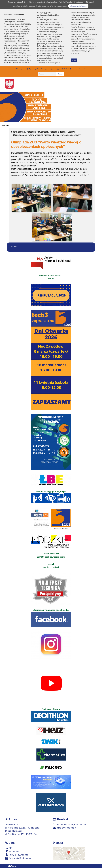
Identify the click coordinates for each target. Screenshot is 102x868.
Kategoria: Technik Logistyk (63, 132)
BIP (9, 848)
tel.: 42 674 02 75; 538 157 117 (70, 825)
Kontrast (66, 69)
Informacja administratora (78, 69)
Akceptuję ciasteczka (78, 6)
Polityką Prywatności (67, 2)
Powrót (14, 247)
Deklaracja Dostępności (18, 858)
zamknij (74, 60)
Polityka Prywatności (17, 855)
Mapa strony (31, 69)
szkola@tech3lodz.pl (65, 828)
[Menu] (51, 125)
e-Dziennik (12, 851)
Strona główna (21, 69)
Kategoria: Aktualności (37, 132)
